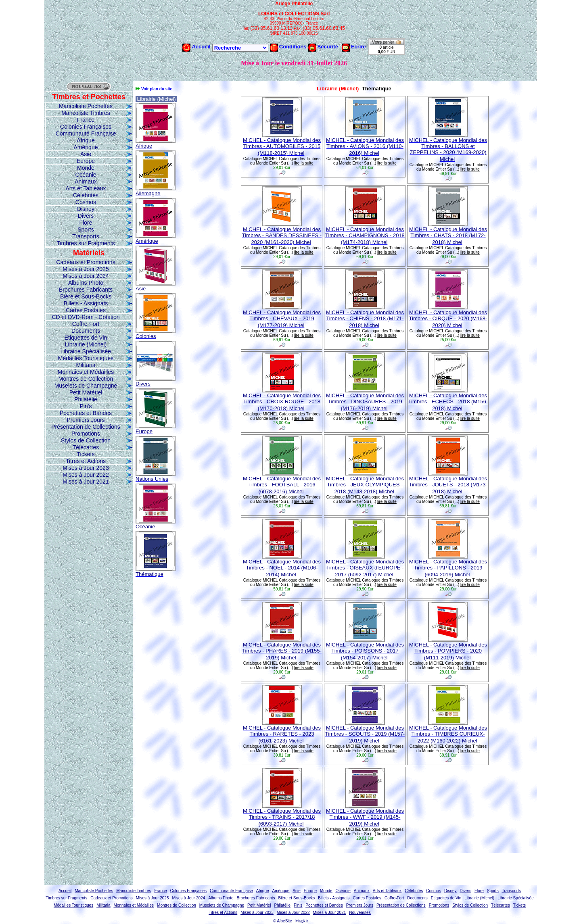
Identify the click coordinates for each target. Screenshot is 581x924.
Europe (86, 161)
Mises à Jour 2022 (86, 475)
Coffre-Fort (86, 324)
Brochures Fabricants (86, 290)
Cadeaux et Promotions (86, 262)
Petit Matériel (86, 392)
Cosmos (86, 202)
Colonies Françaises (86, 127)
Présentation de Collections (86, 427)
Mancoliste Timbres (86, 113)
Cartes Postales (86, 310)
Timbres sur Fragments (86, 243)
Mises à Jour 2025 (86, 269)
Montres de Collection (86, 379)
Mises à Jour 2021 (86, 482)
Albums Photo (86, 283)
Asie (86, 154)
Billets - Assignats (86, 303)
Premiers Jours (86, 420)
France (86, 120)
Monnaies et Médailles (86, 372)
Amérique (86, 147)
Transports (86, 236)
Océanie (86, 175)
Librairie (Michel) (86, 344)
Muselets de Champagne (86, 386)
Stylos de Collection (86, 440)
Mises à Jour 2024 (86, 276)
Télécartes (86, 447)
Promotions (86, 434)
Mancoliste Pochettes (86, 106)
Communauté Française (86, 133)
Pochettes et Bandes (86, 413)
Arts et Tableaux (86, 188)
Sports (86, 229)
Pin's (86, 406)
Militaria (86, 365)
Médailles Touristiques (86, 358)
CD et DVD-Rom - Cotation (86, 317)
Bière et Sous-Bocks (86, 296)
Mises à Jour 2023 (86, 468)
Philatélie (86, 399)
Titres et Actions (86, 461)
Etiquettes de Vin (86, 338)
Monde (86, 168)
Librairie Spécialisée (86, 351)
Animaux (86, 181)
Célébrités (86, 195)
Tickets (86, 454)
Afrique (86, 140)
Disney (86, 209)
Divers (86, 216)
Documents (86, 331)
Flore (86, 223)
